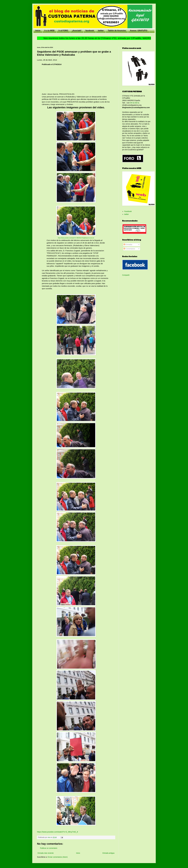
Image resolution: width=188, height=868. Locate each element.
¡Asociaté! (77, 31)
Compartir (126, 275)
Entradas (128, 245)
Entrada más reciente (46, 853)
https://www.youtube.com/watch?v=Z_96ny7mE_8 (57, 832)
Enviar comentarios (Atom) (58, 857)
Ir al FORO (63, 31)
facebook (90, 31)
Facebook (128, 211)
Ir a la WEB (50, 31)
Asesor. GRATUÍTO (139, 31)
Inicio (38, 31)
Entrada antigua (108, 853)
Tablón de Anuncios (117, 31)
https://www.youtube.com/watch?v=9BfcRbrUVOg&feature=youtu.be (76, 238)
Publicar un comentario (49, 848)
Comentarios (129, 249)
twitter (101, 31)
